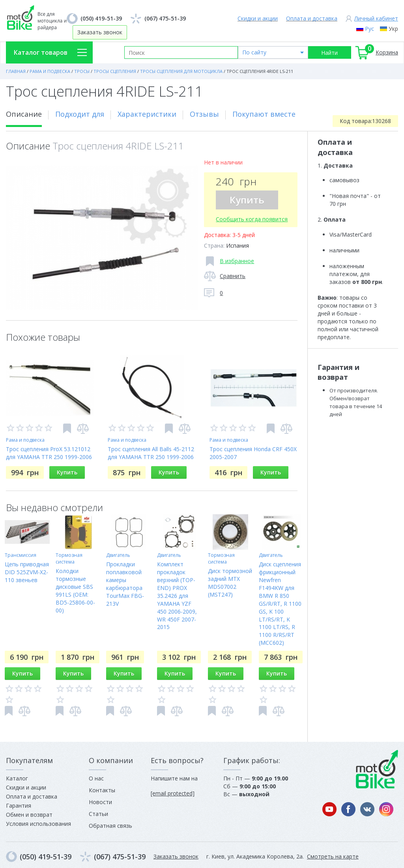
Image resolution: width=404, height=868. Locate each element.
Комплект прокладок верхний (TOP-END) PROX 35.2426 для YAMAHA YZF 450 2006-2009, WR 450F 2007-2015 (177, 596)
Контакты (102, 790)
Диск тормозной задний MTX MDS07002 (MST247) (230, 583)
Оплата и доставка (312, 18)
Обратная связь (110, 826)
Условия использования (38, 824)
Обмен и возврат (29, 815)
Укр (393, 29)
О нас (96, 778)
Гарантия (19, 805)
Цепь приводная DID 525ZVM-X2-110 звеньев (27, 572)
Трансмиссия (21, 555)
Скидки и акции (258, 18)
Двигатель (118, 555)
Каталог (17, 778)
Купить (247, 200)
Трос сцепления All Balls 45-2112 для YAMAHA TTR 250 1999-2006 (151, 453)
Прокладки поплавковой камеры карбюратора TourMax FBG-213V (125, 584)
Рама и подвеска (25, 440)
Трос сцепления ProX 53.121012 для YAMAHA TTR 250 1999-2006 (49, 453)
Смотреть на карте (333, 856)
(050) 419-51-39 (101, 18)
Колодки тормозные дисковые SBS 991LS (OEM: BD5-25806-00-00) (75, 591)
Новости (100, 802)
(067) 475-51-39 (165, 18)
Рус (369, 29)
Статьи (98, 814)
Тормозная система (69, 558)
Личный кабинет (376, 18)
